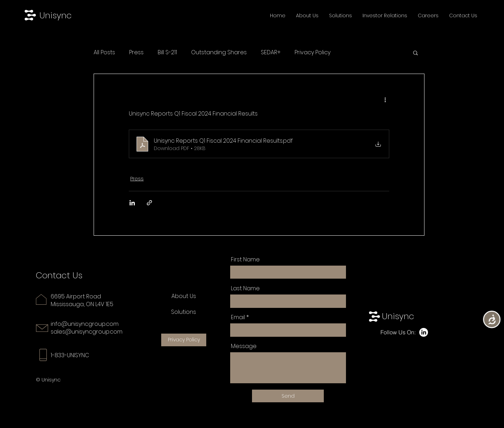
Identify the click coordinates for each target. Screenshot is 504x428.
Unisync (56, 15)
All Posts (104, 52)
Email (238, 317)
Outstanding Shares (219, 52)
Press (136, 52)
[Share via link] (149, 203)
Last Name (245, 289)
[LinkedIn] (424, 332)
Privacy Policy (313, 52)
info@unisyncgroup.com (85, 324)
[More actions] (385, 99)
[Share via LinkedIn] (132, 203)
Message (244, 346)
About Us (184, 296)
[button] (415, 52)
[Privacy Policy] (184, 340)
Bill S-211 (167, 52)
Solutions (184, 312)
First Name (245, 260)
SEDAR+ (271, 52)
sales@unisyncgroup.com (87, 332)
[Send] (288, 396)
